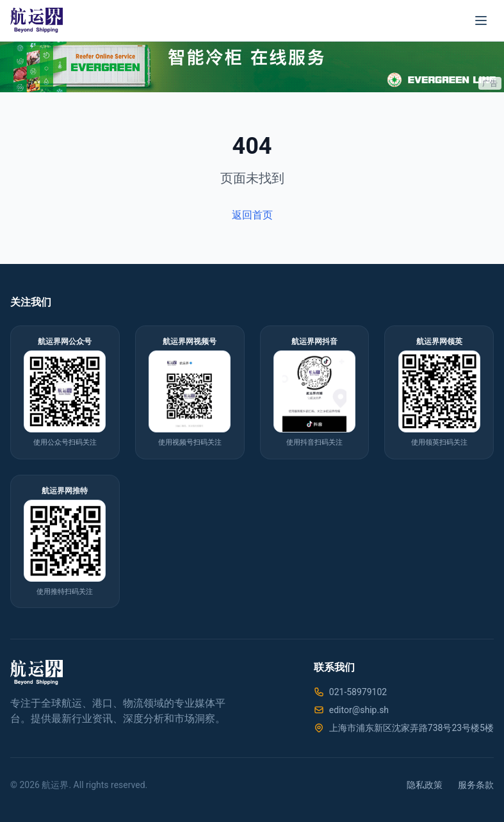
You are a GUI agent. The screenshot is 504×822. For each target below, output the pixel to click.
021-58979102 (358, 692)
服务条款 (476, 785)
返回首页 (252, 215)
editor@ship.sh (359, 710)
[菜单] (481, 21)
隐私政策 (425, 785)
